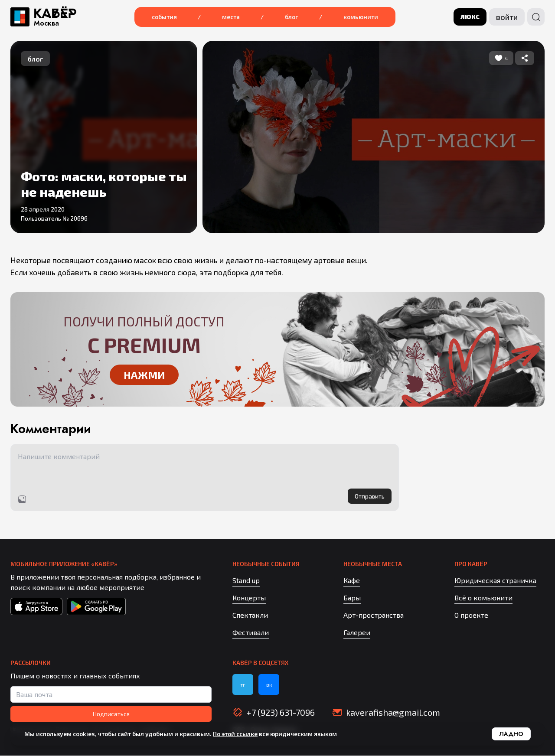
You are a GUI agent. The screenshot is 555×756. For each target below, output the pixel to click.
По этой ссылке (235, 734)
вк (269, 685)
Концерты (249, 598)
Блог (292, 17)
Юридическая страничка (495, 581)
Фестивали (251, 633)
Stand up (246, 581)
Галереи (357, 633)
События (164, 17)
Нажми (144, 374)
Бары (352, 598)
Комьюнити (361, 17)
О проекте (471, 615)
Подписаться (111, 714)
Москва (46, 23)
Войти (507, 17)
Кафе (352, 581)
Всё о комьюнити (483, 598)
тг (243, 685)
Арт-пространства (374, 615)
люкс (470, 17)
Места (231, 17)
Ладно (511, 734)
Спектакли (250, 615)
